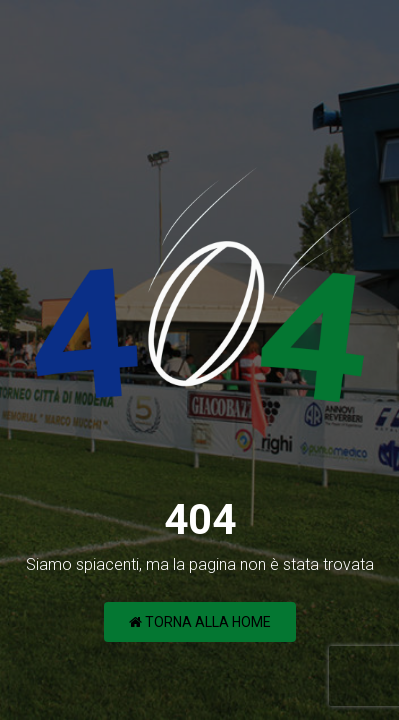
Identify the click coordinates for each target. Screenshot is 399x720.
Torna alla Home (200, 622)
